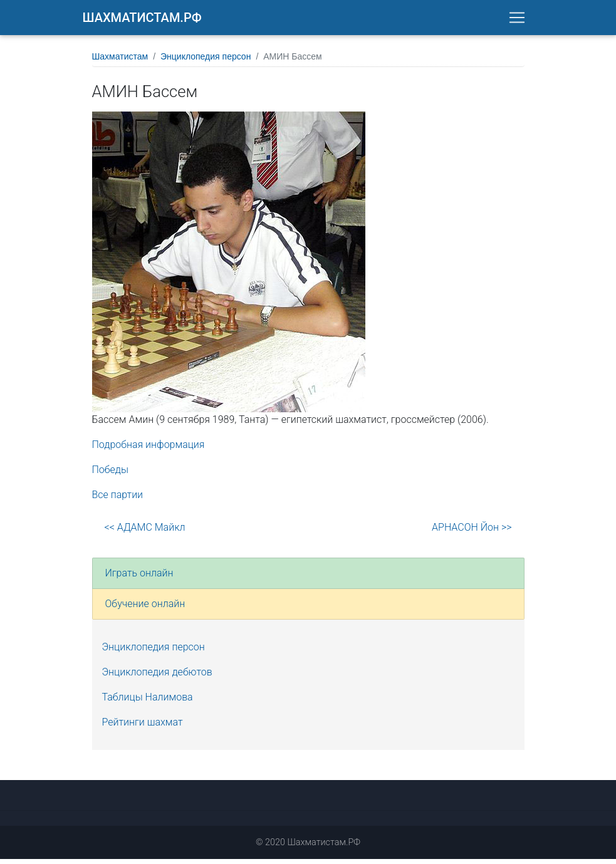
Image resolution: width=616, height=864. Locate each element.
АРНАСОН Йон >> (472, 532)
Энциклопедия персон (206, 61)
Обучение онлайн (145, 609)
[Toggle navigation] (517, 20)
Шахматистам (120, 61)
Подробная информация (149, 450)
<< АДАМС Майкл (145, 532)
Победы (111, 475)
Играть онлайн (139, 578)
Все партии (118, 500)
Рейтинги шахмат (143, 727)
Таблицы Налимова (148, 702)
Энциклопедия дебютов (157, 677)
